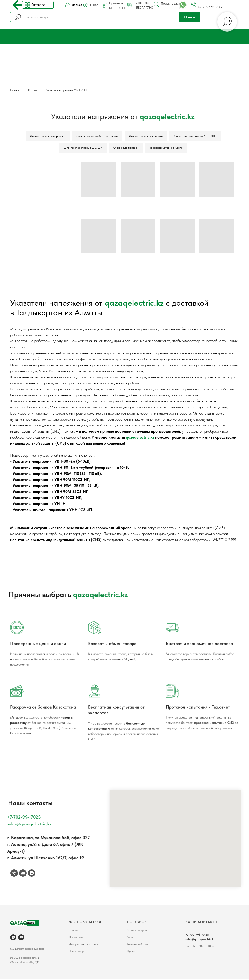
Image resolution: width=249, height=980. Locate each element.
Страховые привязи (126, 148)
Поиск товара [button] (171, 4)
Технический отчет (138, 945)
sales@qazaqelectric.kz (200, 940)
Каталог (38, 5)
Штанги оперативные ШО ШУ (83, 148)
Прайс (131, 952)
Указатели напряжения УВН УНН (196, 136)
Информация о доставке (83, 945)
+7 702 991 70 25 (211, 7)
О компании (76, 938)
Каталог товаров (137, 931)
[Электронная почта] (21, 938)
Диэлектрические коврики (146, 136)
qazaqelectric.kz (134, 304)
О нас (94, 5)
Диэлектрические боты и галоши (97, 136)
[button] (156, 4)
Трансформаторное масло (167, 148)
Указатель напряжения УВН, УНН (67, 90)
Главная (77, 5)
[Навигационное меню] (8, 36)
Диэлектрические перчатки (47, 136)
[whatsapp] (13, 938)
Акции (131, 938)
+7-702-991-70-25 (197, 935)
